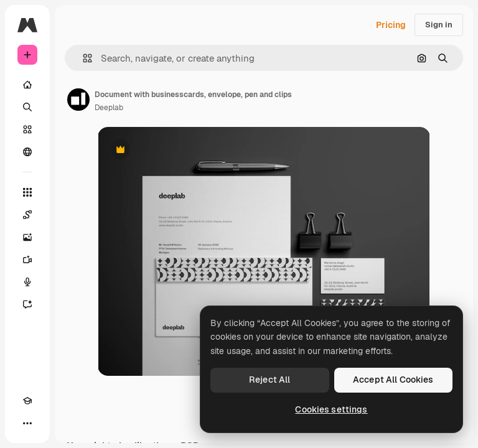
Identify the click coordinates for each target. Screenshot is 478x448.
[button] (82, 58)
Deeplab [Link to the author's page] (109, 108)
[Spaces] (27, 215)
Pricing (391, 25)
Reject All (269, 380)
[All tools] (27, 192)
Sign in (439, 25)
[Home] (27, 85)
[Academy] (27, 401)
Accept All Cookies (393, 380)
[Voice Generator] (27, 282)
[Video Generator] (27, 259)
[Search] (27, 107)
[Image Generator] (27, 237)
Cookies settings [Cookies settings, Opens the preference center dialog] (331, 409)
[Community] (27, 152)
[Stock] (27, 129)
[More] (27, 423)
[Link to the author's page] (78, 100)
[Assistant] (27, 304)
